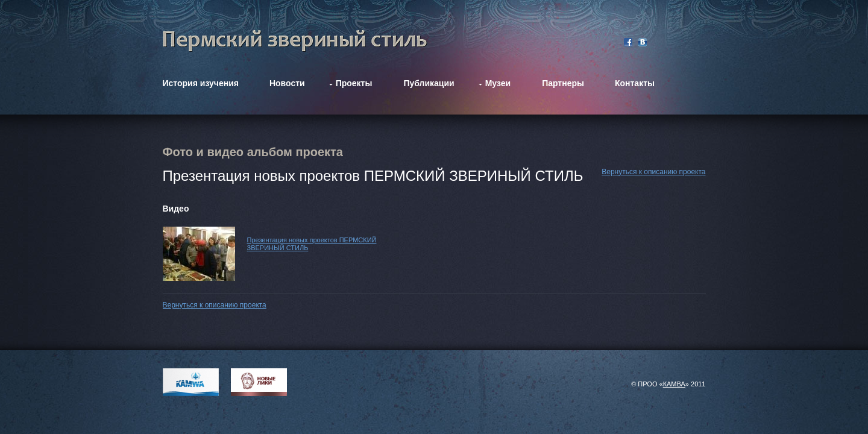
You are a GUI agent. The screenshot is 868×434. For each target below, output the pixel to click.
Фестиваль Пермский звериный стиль (295, 41)
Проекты (354, 83)
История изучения (201, 83)
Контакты (635, 83)
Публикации (429, 83)
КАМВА (674, 384)
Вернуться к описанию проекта (653, 172)
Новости (287, 83)
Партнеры (563, 83)
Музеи (498, 83)
